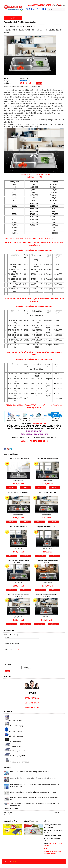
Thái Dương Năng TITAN (18, 756)
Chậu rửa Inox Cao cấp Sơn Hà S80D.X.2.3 (18, 596)
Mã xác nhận (9, 665)
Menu (13, 18)
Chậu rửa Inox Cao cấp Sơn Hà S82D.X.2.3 (48, 562)
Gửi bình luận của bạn (12, 650)
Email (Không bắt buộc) (12, 644)
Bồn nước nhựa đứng (13, 731)
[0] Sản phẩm (58, 5)
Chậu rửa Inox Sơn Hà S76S (18, 527)
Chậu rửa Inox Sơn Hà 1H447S (48, 527)
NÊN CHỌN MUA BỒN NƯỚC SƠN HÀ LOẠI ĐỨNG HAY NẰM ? (30, 772)
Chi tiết (11, 487)
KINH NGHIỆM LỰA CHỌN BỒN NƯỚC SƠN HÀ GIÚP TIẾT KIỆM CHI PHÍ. (33, 778)
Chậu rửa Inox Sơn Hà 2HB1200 (48, 458)
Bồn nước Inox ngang (16, 726)
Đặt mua (39, 83)
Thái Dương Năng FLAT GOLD (20, 762)
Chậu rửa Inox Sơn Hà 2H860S (18, 458)
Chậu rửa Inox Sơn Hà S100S (18, 493)
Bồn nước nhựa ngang (14, 736)
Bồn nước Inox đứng (16, 720)
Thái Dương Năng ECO (17, 746)
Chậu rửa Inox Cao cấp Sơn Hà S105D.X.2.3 (18, 562)
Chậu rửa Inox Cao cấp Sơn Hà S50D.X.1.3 (47, 596)
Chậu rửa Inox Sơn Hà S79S (47, 493)
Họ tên (7, 637)
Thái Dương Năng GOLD (18, 751)
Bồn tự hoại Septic (15, 741)
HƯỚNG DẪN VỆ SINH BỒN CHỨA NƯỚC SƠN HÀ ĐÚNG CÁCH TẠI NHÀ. (33, 792)
